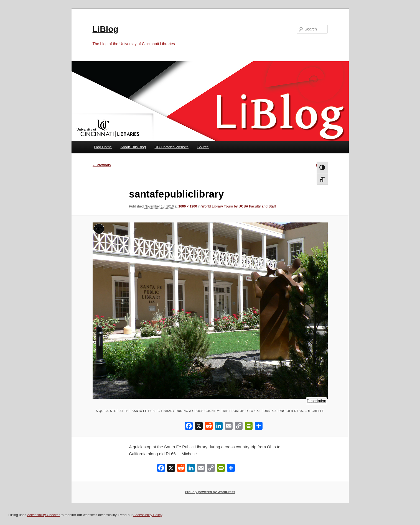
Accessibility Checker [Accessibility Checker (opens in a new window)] (43, 515)
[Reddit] (209, 427)
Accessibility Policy (148, 515)
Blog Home (103, 147)
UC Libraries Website (172, 147)
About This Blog (133, 147)
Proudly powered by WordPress (210, 492)
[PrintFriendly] (249, 427)
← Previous (102, 165)
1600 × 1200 (188, 206)
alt (99, 229)
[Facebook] (189, 427)
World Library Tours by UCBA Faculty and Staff (239, 206)
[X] (199, 427)
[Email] (229, 427)
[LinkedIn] (219, 427)
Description (317, 401)
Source (203, 147)
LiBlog (105, 29)
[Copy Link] (239, 427)
